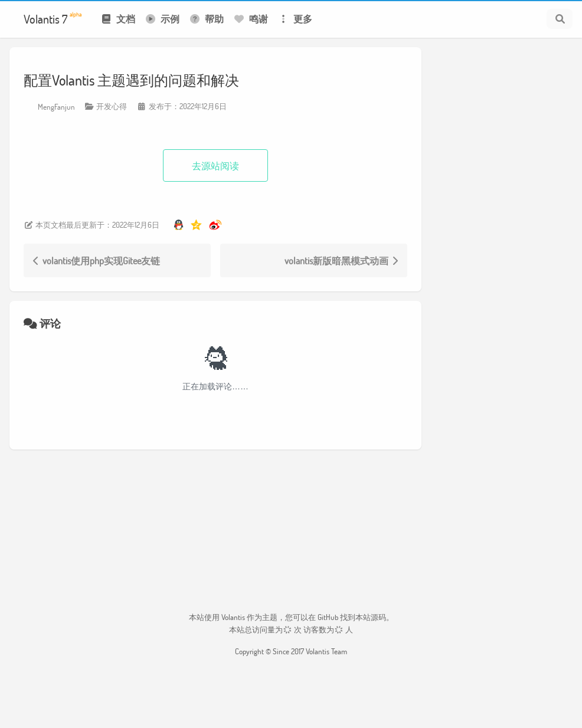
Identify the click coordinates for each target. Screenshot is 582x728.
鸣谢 (251, 19)
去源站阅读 (215, 165)
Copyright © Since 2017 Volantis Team (291, 651)
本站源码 (371, 617)
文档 (118, 19)
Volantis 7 (53, 18)
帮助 (206, 19)
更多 (295, 19)
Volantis (233, 617)
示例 (162, 19)
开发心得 (112, 106)
